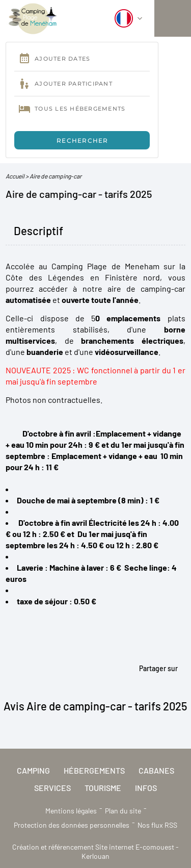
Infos (146, 788)
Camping (33, 770)
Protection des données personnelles (72, 825)
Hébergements (94, 770)
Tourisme (103, 788)
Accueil (15, 176)
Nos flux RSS (157, 825)
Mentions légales (71, 811)
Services (52, 788)
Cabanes (156, 770)
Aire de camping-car (56, 176)
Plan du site (123, 811)
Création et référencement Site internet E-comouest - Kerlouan (95, 851)
